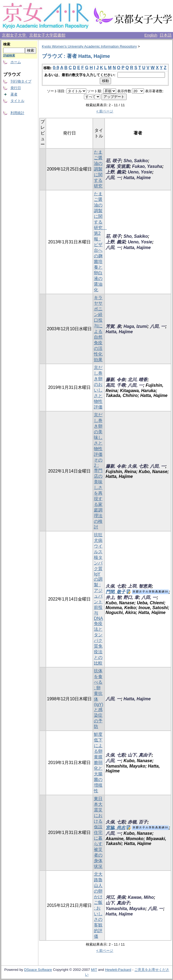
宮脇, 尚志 (115, 828)
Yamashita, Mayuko (126, 909)
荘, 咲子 (113, 161)
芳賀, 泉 (113, 326)
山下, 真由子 (140, 755)
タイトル (17, 101)
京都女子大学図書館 (47, 35)
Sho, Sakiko (136, 161)
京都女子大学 (14, 35)
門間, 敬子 (115, 592)
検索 (7, 44)
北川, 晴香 (137, 380)
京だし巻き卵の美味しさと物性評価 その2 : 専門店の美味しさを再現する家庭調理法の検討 (98, 471)
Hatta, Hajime (137, 178)
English (151, 35)
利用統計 (17, 113)
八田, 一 (113, 178)
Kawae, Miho (141, 897)
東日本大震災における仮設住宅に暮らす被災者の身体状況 (98, 832)
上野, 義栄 (115, 172)
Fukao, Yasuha (147, 166)
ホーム (16, 62)
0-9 (56, 68)
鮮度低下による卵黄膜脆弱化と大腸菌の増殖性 (98, 763)
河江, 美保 (115, 897)
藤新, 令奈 (115, 380)
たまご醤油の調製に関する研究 (98, 169)
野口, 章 (131, 597)
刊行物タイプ (21, 81)
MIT (94, 970)
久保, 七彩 (137, 466)
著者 (14, 94)
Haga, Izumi (135, 326)
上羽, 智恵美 (140, 586)
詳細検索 (9, 55)
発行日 (16, 88)
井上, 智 (113, 597)
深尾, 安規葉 (118, 166)
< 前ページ (105, 111)
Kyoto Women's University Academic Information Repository (89, 46)
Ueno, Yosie (140, 172)
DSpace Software (38, 970)
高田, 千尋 (115, 385)
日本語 (166, 35)
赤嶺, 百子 (137, 822)
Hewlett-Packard (118, 970)
